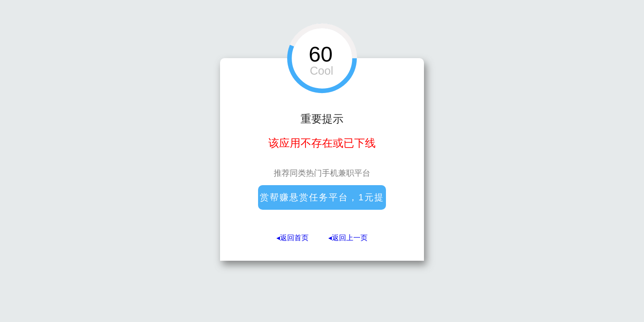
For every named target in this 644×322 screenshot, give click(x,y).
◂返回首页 (292, 238)
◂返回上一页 (348, 238)
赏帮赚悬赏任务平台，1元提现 (322, 201)
